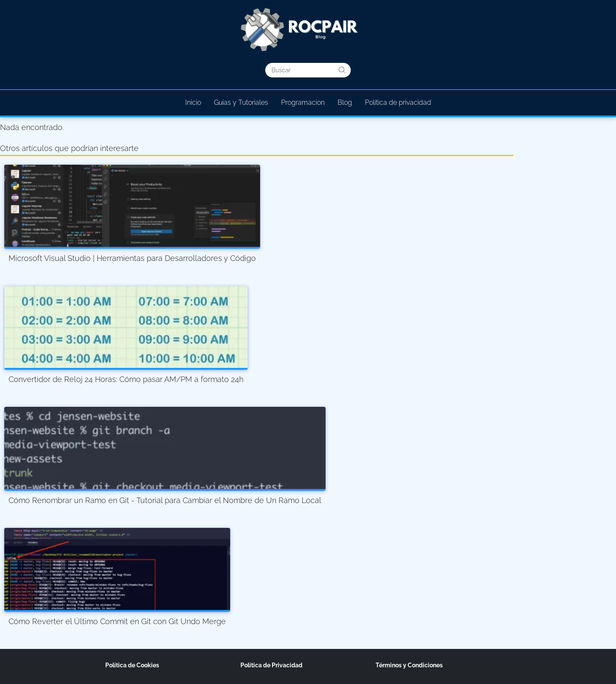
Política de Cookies (132, 665)
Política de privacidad (398, 102)
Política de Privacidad (271, 665)
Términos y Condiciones (409, 665)
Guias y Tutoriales (241, 102)
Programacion (303, 102)
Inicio (193, 102)
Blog (345, 102)
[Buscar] (342, 70)
